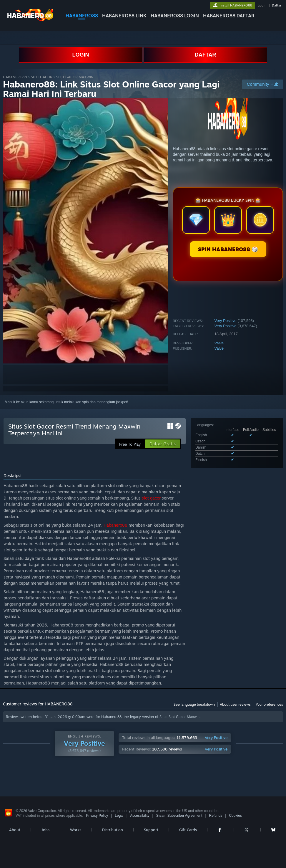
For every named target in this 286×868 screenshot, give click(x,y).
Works (76, 830)
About (15, 830)
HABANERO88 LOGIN (175, 16)
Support (151, 830)
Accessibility (140, 816)
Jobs (45, 830)
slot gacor (151, 498)
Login (262, 5)
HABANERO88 (82, 16)
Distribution (113, 830)
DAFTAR (206, 55)
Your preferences (269, 704)
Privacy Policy (97, 816)
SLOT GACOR (42, 77)
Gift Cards (188, 830)
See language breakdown (194, 704)
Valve (219, 343)
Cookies (235, 816)
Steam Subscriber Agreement (179, 816)
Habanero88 (115, 525)
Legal (119, 816)
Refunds (216, 816)
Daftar (277, 5)
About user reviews (235, 704)
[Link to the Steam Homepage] (30, 20)
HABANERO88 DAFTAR (229, 16)
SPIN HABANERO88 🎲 (228, 249)
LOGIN (80, 55)
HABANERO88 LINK (124, 16)
